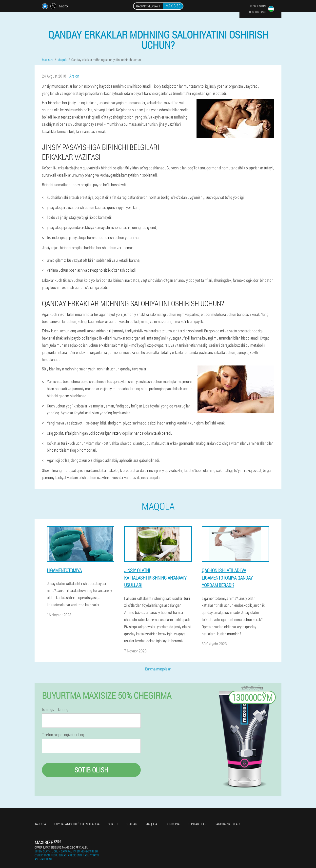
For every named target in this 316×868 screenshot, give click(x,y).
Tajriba (40, 824)
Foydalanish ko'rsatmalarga (77, 824)
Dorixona (173, 824)
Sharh (113, 824)
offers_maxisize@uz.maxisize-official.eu (61, 847)
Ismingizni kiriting (55, 709)
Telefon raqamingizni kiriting (63, 735)
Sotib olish (91, 770)
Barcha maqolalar (158, 669)
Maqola (151, 824)
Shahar (131, 824)
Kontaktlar (197, 824)
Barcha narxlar (227, 824)
